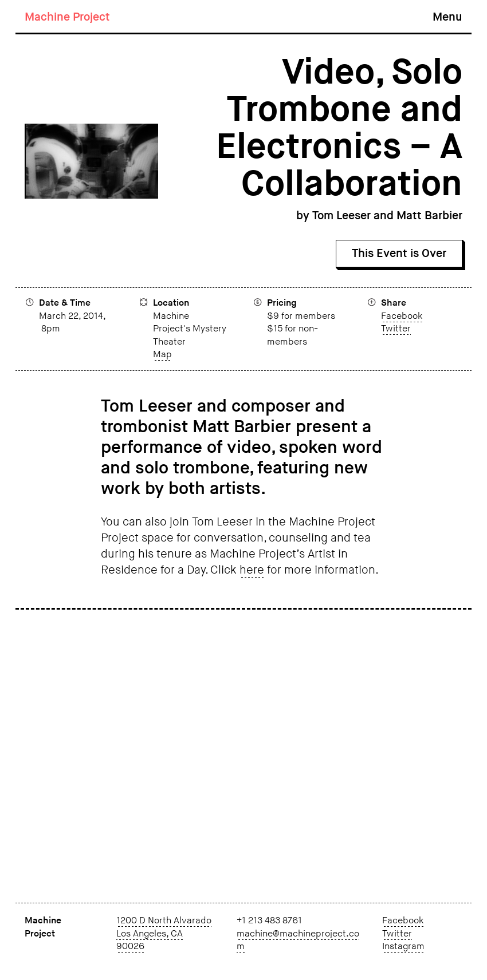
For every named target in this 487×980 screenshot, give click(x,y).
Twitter (396, 329)
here (252, 570)
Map (162, 355)
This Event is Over (399, 254)
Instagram (403, 947)
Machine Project (67, 17)
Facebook (402, 316)
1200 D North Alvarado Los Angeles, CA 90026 (164, 934)
